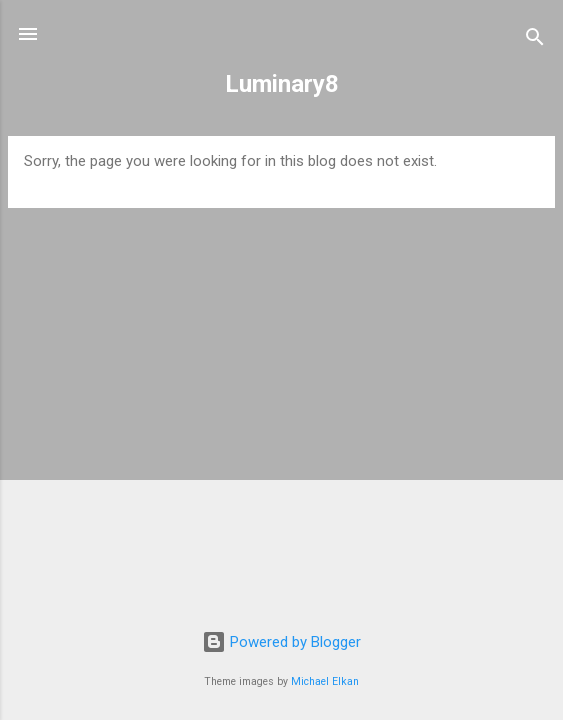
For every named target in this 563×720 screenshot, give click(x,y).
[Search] (535, 40)
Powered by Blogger (281, 642)
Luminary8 (282, 84)
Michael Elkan (325, 681)
